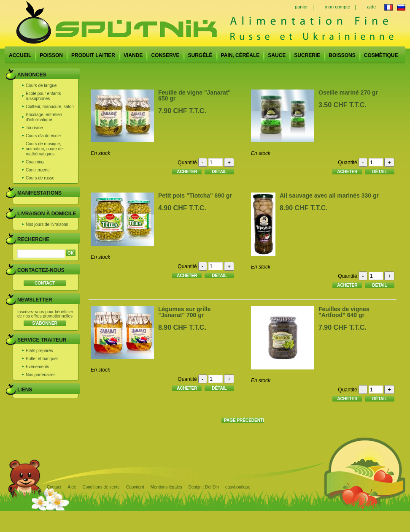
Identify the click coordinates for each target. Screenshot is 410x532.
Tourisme (34, 128)
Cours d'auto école (43, 136)
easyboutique (238, 487)
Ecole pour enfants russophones (43, 96)
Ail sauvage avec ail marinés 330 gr (329, 195)
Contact (54, 487)
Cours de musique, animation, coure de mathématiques (44, 149)
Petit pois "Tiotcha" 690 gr (195, 195)
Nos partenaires (41, 375)
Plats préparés (39, 351)
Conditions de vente (101, 487)
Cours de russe (40, 178)
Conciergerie (38, 170)
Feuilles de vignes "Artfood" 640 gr (344, 312)
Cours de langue (41, 85)
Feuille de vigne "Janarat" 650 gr (194, 95)
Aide (72, 487)
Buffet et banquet (42, 359)
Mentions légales (166, 487)
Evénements (38, 367)
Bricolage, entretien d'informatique (44, 117)
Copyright (135, 487)
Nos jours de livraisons (47, 224)
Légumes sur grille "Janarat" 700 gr (184, 312)
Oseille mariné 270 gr (348, 92)
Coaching (35, 162)
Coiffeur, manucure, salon (50, 107)
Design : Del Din (204, 487)
